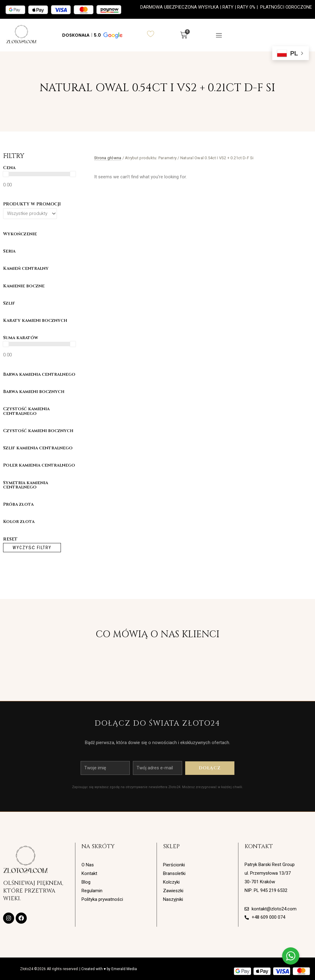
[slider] (6, 174)
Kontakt (89, 873)
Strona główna (108, 158)
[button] (92, 35)
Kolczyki (171, 882)
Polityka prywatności (102, 899)
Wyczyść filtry (32, 548)
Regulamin (92, 891)
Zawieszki (173, 891)
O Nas (88, 865)
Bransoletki (174, 873)
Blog (86, 882)
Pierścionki (174, 865)
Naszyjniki (173, 899)
